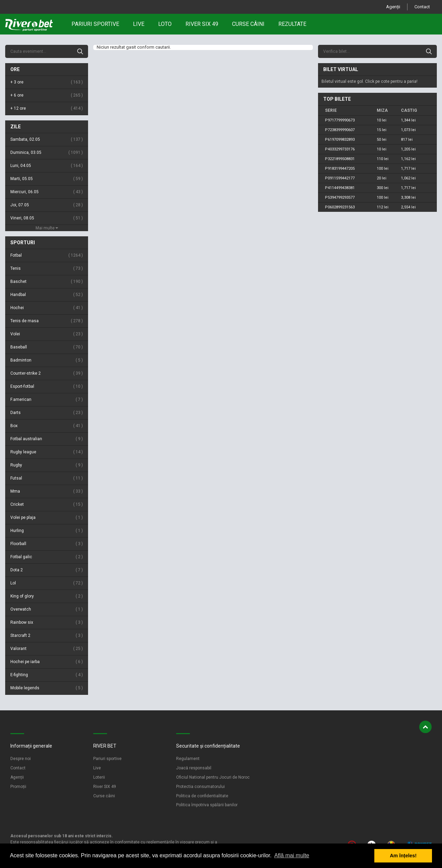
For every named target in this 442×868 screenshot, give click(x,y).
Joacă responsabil (194, 768)
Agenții (393, 7)
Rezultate (292, 24)
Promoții (18, 787)
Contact (422, 7)
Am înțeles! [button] (403, 856)
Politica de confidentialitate (202, 796)
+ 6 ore (47, 95)
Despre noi (21, 759)
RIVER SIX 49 (202, 24)
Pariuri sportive (95, 24)
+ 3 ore (47, 82)
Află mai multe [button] (292, 855)
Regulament (188, 759)
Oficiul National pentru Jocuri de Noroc (213, 777)
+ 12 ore (47, 108)
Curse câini (248, 24)
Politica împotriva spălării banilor (207, 805)
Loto (165, 24)
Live (139, 24)
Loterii (99, 777)
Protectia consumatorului (200, 787)
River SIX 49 (105, 787)
